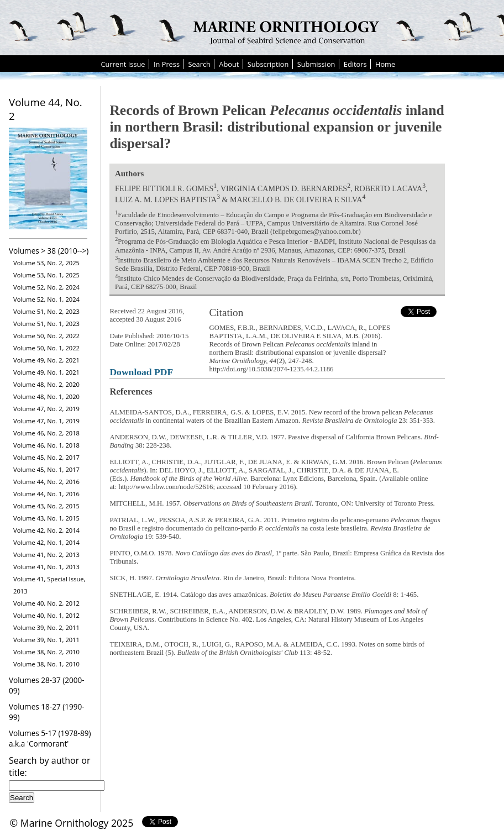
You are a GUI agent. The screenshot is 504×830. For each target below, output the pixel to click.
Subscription (268, 64)
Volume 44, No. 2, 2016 (46, 482)
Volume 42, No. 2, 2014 (46, 530)
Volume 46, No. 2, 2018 (46, 433)
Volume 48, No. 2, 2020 (46, 384)
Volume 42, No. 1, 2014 (46, 542)
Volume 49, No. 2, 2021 (46, 360)
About (229, 64)
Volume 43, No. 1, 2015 (46, 518)
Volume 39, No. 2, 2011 (46, 627)
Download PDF (141, 372)
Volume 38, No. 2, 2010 (46, 652)
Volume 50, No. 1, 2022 (46, 348)
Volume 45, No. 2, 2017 (46, 457)
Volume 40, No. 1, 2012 (46, 615)
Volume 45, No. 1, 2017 (46, 469)
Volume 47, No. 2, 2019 (46, 409)
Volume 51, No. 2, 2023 (46, 311)
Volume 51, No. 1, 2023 (46, 324)
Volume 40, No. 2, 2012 (46, 603)
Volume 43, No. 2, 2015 (46, 506)
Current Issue (123, 64)
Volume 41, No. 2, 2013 (46, 555)
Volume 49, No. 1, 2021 (46, 372)
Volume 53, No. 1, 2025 (46, 275)
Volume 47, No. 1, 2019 (46, 421)
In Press (167, 64)
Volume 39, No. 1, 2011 (46, 640)
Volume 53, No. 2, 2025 (46, 263)
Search (199, 64)
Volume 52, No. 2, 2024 (46, 287)
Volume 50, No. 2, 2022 (46, 336)
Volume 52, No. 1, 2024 (46, 299)
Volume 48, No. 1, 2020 (46, 396)
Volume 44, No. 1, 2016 (46, 494)
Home (385, 64)
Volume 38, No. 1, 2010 (46, 664)
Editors (355, 64)
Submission (316, 64)
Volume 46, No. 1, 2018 (46, 445)
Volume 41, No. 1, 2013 (46, 567)
